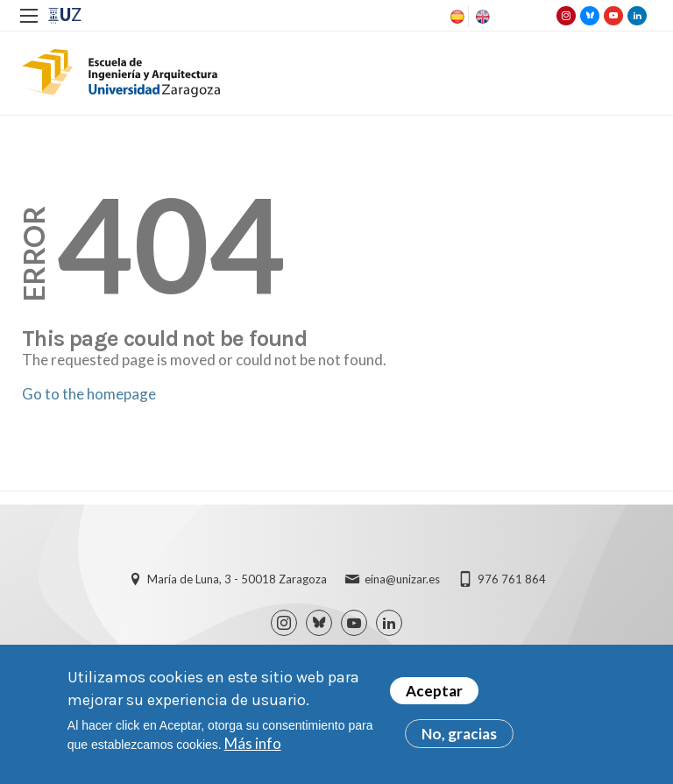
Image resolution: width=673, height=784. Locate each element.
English (481, 17)
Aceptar (434, 693)
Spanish (456, 17)
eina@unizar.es (402, 579)
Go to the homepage (89, 394)
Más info (253, 746)
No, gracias (459, 736)
